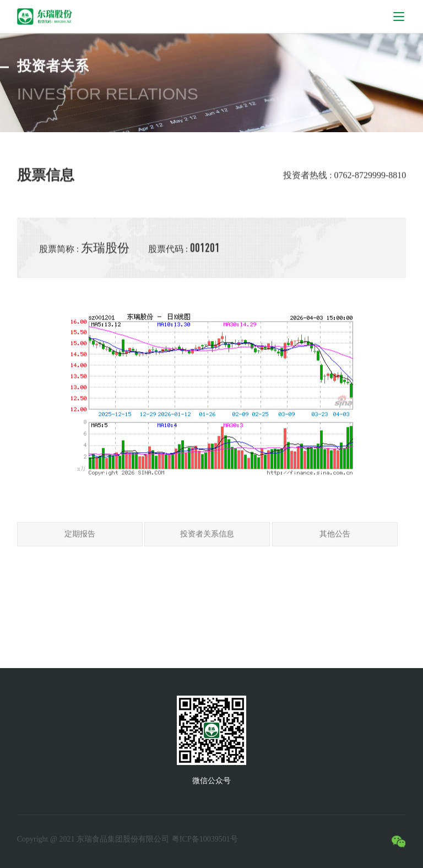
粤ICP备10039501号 (205, 839)
